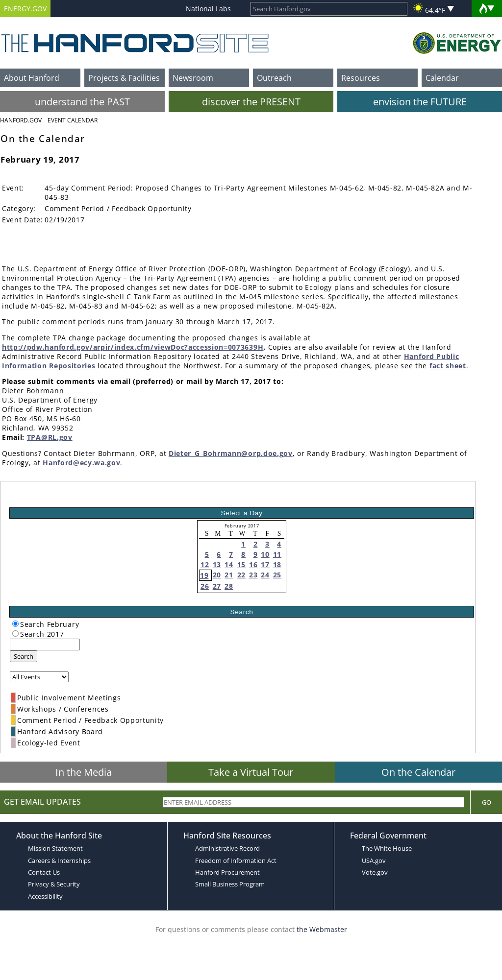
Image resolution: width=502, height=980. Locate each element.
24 (265, 575)
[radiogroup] (15, 624)
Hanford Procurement (227, 872)
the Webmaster (322, 929)
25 (277, 575)
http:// (14, 347)
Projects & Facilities (124, 78)
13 (217, 564)
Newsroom (193, 78)
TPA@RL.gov (50, 437)
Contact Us (44, 872)
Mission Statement (55, 848)
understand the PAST (82, 102)
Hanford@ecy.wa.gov (81, 463)
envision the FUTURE (420, 102)
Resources (361, 78)
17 (265, 564)
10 (265, 554)
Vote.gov (375, 872)
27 (217, 586)
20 (217, 575)
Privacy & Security (54, 884)
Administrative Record (227, 848)
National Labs (208, 9)
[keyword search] (45, 645)
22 (241, 575)
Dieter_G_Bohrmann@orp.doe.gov (231, 453)
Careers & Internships (59, 860)
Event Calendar (73, 120)
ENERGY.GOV (25, 9)
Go (487, 802)
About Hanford (32, 78)
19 (204, 575)
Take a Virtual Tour (251, 772)
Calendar (442, 78)
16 (253, 564)
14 (229, 564)
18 (277, 564)
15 (241, 564)
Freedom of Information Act (236, 860)
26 (205, 586)
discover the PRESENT (251, 102)
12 (205, 564)
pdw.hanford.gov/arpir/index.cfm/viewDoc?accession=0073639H (145, 347)
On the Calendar (418, 772)
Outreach (274, 78)
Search (24, 656)
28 (229, 586)
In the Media (84, 772)
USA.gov (374, 860)
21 (229, 575)
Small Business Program (230, 884)
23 (253, 575)
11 (277, 554)
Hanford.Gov (21, 120)
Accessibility (45, 896)
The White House (387, 848)
